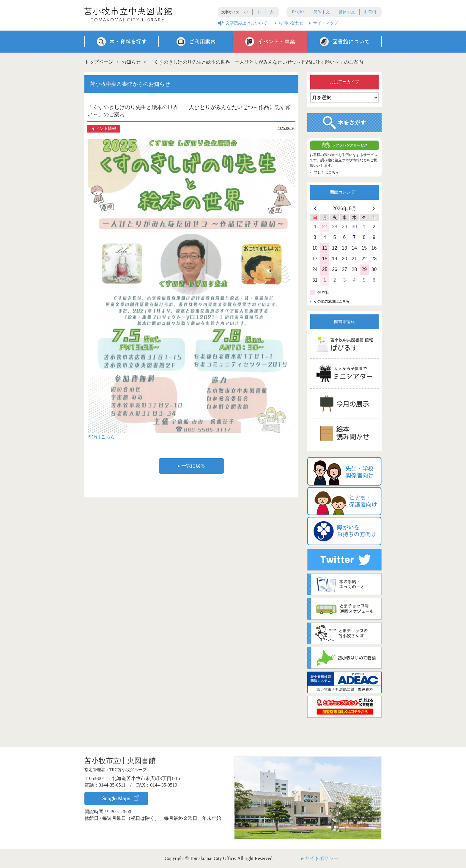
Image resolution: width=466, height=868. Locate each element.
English (298, 12)
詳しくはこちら (326, 172)
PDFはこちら (101, 437)
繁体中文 (347, 12)
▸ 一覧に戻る (191, 466)
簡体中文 (322, 12)
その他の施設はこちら (332, 301)
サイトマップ (325, 23)
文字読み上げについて (246, 23)
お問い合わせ (291, 23)
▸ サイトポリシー (320, 858)
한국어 (370, 12)
